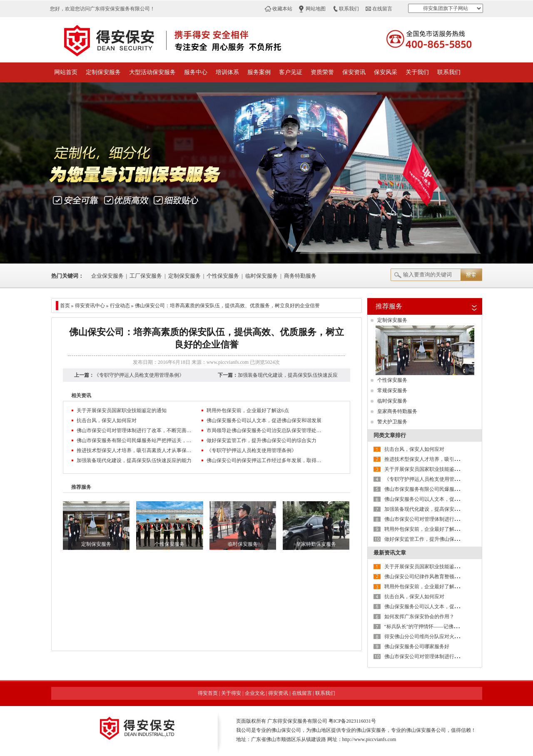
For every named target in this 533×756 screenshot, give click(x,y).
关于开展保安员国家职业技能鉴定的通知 (122, 410)
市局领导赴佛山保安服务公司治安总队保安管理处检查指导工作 (265, 430)
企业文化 (255, 693)
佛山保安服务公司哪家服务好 (417, 647)
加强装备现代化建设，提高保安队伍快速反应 (288, 375)
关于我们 (417, 72)
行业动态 (120, 306)
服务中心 (196, 72)
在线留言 (382, 9)
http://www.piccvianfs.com (369, 739)
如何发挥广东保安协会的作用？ (419, 617)
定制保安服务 (103, 72)
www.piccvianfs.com (228, 362)
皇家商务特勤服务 (397, 411)
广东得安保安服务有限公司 (297, 721)
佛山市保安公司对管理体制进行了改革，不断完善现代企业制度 (135, 430)
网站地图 (316, 9)
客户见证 (291, 72)
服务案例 (259, 72)
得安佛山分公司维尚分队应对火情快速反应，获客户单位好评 (452, 637)
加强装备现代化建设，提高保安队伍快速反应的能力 (134, 460)
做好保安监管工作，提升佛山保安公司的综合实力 (262, 440)
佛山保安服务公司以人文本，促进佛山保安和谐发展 (264, 420)
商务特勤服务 (300, 276)
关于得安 (231, 693)
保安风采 (386, 72)
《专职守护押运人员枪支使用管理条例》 (139, 375)
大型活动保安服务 (152, 72)
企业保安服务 (107, 276)
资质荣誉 (322, 72)
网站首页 (66, 72)
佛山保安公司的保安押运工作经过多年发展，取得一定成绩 (265, 460)
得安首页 (208, 693)
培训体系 (227, 72)
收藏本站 (282, 9)
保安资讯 (354, 72)
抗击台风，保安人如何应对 (107, 420)
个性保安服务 (223, 276)
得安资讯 (278, 693)
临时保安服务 (262, 276)
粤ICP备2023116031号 (352, 721)
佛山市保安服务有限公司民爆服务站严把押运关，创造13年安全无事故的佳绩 (135, 440)
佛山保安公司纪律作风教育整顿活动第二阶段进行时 (442, 577)
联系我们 (349, 9)
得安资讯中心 (90, 306)
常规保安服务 (392, 390)
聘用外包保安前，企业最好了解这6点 (248, 410)
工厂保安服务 (146, 276)
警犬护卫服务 (392, 422)
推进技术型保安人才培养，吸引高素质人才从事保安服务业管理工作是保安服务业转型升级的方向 (135, 450)
